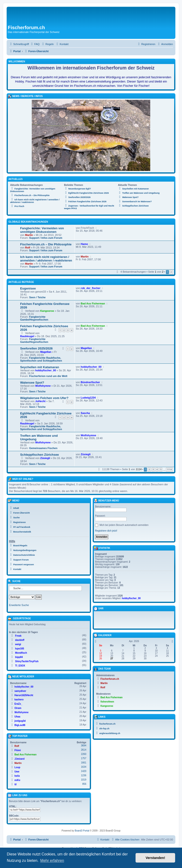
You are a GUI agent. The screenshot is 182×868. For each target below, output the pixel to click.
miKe (17, 780)
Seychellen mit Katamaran (40, 367)
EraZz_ (18, 704)
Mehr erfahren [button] (52, 861)
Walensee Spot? (32, 383)
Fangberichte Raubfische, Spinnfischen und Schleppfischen (41, 359)
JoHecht (40, 401)
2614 (84, 750)
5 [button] (161, 469)
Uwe (17, 772)
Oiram (18, 708)
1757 (84, 758)
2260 (84, 754)
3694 (84, 746)
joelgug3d (20, 721)
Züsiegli (45, 458)
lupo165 (20, 649)
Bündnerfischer (90, 382)
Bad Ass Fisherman (93, 303)
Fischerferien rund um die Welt (48, 376)
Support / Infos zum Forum (46, 238)
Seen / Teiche (37, 297)
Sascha (85, 413)
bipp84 (19, 657)
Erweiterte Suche (19, 605)
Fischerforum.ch (110, 679)
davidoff (20, 640)
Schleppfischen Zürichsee (39, 455)
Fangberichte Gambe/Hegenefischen (34, 318)
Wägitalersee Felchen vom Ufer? (44, 398)
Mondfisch (21, 653)
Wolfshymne (43, 386)
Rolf (28, 248)
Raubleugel (27, 336)
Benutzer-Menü (106, 501)
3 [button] (153, 469)
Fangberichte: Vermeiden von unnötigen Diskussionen (42, 230)
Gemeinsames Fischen (43, 448)
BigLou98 (20, 725)
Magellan (46, 352)
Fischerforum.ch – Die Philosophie (46, 244)
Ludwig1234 (88, 398)
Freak (18, 636)
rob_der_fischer (91, 288)
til (16, 784)
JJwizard (19, 759)
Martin (29, 235)
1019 (84, 780)
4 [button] (157, 469)
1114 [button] (169, 469)
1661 (84, 763)
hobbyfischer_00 (46, 370)
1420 (84, 771)
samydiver (20, 691)
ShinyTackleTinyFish (27, 661)
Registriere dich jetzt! (106, 531)
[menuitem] (35, 44)
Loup (17, 767)
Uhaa (17, 717)
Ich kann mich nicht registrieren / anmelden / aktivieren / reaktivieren (46, 259)
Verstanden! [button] (155, 858)
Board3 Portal (82, 831)
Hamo (84, 244)
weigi (18, 644)
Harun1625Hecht (24, 695)
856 (84, 784)
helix (17, 776)
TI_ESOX (20, 666)
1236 (84, 775)
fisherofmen (107, 702)
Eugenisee (28, 288)
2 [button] (171, 272)
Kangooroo (47, 311)
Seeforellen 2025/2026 (36, 348)
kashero (19, 700)
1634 (84, 767)
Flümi (18, 750)
